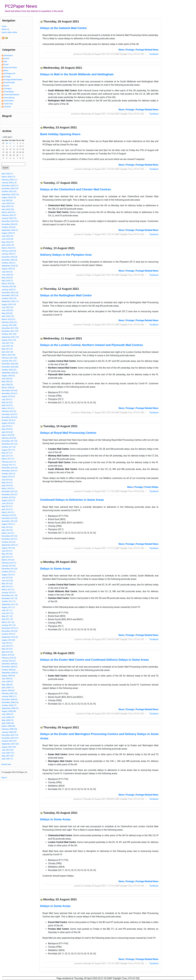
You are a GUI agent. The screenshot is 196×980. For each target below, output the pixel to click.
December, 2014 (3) (9, 518)
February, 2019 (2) (9, 411)
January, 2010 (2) (9, 661)
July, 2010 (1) (7, 643)
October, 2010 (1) (9, 634)
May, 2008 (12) (8, 720)
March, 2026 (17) (8, 177)
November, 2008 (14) (10, 702)
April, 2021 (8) (7, 352)
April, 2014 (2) (7, 530)
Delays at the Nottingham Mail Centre (66, 295)
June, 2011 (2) (7, 613)
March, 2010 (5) (8, 655)
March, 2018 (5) (8, 435)
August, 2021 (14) (9, 340)
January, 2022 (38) (9, 325)
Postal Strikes (9, 82)
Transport (8, 89)
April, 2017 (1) (7, 456)
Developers (8, 55)
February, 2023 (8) (9, 286)
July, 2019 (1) (7, 399)
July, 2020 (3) (7, 379)
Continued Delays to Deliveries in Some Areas (72, 500)
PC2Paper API (9, 74)
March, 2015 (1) (8, 512)
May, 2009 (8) (7, 685)
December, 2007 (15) (10, 735)
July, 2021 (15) (7, 343)
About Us (5, 29)
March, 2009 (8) (8, 690)
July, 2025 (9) (7, 200)
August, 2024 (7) (8, 233)
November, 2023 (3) (10, 260)
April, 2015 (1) (7, 509)
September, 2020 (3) (10, 373)
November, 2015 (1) (10, 494)
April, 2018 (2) (7, 432)
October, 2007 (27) (9, 741)
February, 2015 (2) (9, 515)
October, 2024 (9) (9, 227)
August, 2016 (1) (8, 477)
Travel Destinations (11, 95)
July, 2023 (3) (7, 272)
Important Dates (10, 67)
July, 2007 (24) (7, 750)
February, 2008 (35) (9, 729)
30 (7, 143)
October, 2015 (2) (9, 497)
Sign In (4, 778)
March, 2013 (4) (8, 560)
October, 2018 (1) (9, 420)
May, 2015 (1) (7, 506)
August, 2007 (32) (9, 747)
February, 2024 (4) (9, 251)
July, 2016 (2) (7, 480)
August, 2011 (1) (8, 607)
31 (10, 143)
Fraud (6, 64)
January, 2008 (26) (9, 732)
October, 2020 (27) (9, 370)
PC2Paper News (21, 6)
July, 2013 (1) (7, 551)
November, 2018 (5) (10, 417)
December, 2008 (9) (9, 699)
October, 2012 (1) (9, 572)
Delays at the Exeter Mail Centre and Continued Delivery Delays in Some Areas (95, 660)
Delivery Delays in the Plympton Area (66, 255)
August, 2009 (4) (8, 676)
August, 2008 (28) (9, 711)
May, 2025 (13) (8, 206)
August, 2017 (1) (8, 450)
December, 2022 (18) (10, 292)
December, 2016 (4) (9, 468)
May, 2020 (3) (7, 382)
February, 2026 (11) (9, 180)
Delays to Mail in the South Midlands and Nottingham (77, 74)
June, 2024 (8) (7, 239)
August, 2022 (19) (9, 304)
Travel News (9, 101)
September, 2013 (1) (10, 545)
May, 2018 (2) (7, 429)
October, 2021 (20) (9, 334)
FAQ (5, 61)
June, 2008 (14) (8, 717)
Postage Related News (13, 80)
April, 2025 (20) (8, 209)
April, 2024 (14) (8, 245)
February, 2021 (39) (9, 358)
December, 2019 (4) (9, 390)
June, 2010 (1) (7, 646)
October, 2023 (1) (9, 263)
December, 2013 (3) (9, 536)
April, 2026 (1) (7, 174)
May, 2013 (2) (7, 554)
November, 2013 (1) (10, 539)
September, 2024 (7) (10, 230)
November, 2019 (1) (10, 393)
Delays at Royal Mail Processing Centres (68, 433)
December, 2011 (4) (9, 595)
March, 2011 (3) (8, 622)
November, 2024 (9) (10, 224)
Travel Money (9, 98)
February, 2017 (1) (9, 462)
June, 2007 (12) (8, 753)
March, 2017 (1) (8, 459)
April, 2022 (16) (8, 316)
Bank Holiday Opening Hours (60, 134)
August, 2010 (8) (8, 640)
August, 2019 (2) (8, 396)
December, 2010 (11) (10, 628)
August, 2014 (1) (8, 524)
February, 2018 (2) (9, 438)
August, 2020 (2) (8, 376)
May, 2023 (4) (7, 278)
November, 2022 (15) (10, 295)
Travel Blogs (9, 92)
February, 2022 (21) (9, 322)
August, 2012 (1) (8, 575)
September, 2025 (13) (10, 195)
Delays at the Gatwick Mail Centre (64, 28)
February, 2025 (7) (9, 215)
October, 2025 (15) (9, 191)
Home (4, 26)
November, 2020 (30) (10, 367)
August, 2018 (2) (8, 423)
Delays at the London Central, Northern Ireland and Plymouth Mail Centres (92, 345)
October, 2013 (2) (9, 542)
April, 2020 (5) (7, 385)
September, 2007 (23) (10, 744)
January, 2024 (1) (9, 254)
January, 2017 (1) (9, 465)
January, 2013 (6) (9, 566)
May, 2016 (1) (7, 483)
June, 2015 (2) (7, 503)
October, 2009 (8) (9, 670)
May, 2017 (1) (7, 453)
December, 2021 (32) (10, 328)
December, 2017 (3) (9, 441)
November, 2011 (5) (10, 598)
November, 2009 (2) (10, 667)
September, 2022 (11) (10, 301)
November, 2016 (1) (10, 471)
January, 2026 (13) (9, 183)
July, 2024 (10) (7, 236)
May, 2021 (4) (7, 349)
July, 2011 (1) (7, 610)
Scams (7, 86)
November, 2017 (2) (10, 444)
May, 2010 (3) (7, 649)
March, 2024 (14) (8, 248)
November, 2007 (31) (10, 738)
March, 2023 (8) (8, 284)
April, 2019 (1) (7, 405)
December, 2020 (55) (10, 364)
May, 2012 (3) (7, 584)
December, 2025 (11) (10, 186)
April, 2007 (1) (7, 759)
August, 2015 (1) (8, 500)
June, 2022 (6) (7, 310)
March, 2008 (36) (8, 726)
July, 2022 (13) (7, 307)
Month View (6, 764)
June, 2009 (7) (7, 681)
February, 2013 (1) (9, 563)
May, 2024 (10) (8, 242)
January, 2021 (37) (9, 361)
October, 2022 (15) (9, 298)
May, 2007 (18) (8, 756)
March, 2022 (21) (8, 319)
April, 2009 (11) (8, 688)
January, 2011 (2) (9, 625)
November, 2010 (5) (10, 631)
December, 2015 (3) (9, 491)
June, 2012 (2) (7, 581)
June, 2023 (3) (7, 275)
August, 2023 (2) (8, 269)
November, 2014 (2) (10, 521)
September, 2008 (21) (10, 708)
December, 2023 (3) (9, 257)
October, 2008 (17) (9, 705)
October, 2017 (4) (9, 447)
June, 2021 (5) (7, 346)
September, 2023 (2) (10, 266)
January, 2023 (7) (9, 290)
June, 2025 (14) (8, 203)
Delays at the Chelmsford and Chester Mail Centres (76, 189)
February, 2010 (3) (9, 658)
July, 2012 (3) (7, 578)
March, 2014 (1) (8, 533)
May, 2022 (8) (7, 313)
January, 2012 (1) (9, 592)
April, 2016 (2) (7, 486)
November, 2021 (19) (10, 331)
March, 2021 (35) (8, 355)
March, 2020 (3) (8, 388)
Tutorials (7, 107)
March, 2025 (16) (8, 212)
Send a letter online (9, 32)
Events (6, 58)
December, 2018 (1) (9, 414)
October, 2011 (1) (9, 601)
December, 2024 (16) (10, 221)
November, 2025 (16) (10, 188)
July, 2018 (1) (7, 426)
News (6, 70)
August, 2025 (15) (9, 197)
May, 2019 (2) (7, 402)
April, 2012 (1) (7, 586)
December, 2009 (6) (9, 664)
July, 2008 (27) (7, 714)
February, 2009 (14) (9, 693)
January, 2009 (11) (9, 696)
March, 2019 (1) (8, 408)
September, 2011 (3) (10, 604)
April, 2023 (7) (7, 281)
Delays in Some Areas (55, 569)
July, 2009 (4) (7, 679)
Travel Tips (8, 104)
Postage (7, 76)
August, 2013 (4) (8, 548)
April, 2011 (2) (7, 619)
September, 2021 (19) (10, 337)
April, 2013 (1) (7, 557)
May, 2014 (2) (7, 527)
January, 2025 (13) (9, 218)
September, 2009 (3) (10, 673)
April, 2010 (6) (7, 652)
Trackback (154, 54)
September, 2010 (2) (10, 637)
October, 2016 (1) (9, 474)
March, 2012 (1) (8, 590)
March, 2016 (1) (8, 488)
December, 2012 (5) (9, 569)
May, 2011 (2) (7, 616)
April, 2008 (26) (8, 723)
